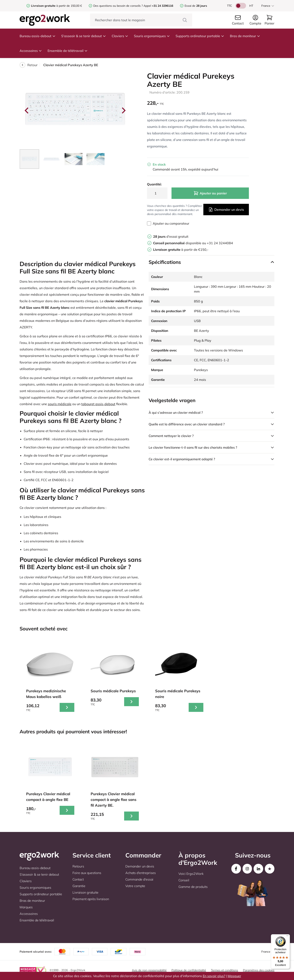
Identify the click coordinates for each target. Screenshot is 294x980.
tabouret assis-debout (98, 404)
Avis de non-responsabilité (149, 970)
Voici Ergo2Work (191, 874)
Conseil (184, 880)
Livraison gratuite (85, 892)
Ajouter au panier (210, 193)
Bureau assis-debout (38, 36)
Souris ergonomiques (152, 36)
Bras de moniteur (245, 36)
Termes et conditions (224, 970)
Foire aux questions (87, 873)
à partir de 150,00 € (56, 6)
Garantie (79, 886)
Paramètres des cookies (259, 970)
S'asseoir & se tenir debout (84, 36)
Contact (78, 879)
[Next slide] (123, 110)
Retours (78, 866)
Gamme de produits (193, 887)
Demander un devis (226, 210)
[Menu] (287, 937)
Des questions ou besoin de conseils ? (118, 6)
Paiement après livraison (91, 899)
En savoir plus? (214, 976)
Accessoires (31, 51)
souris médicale (60, 404)
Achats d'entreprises (141, 873)
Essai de (196, 6)
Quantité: (154, 184)
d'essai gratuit (171, 236)
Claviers (120, 36)
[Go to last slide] (27, 110)
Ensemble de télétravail (68, 51)
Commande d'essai (139, 879)
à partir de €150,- (181, 250)
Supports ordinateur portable (200, 36)
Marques (26, 907)
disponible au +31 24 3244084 (193, 243)
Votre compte (135, 886)
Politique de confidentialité (189, 970)
